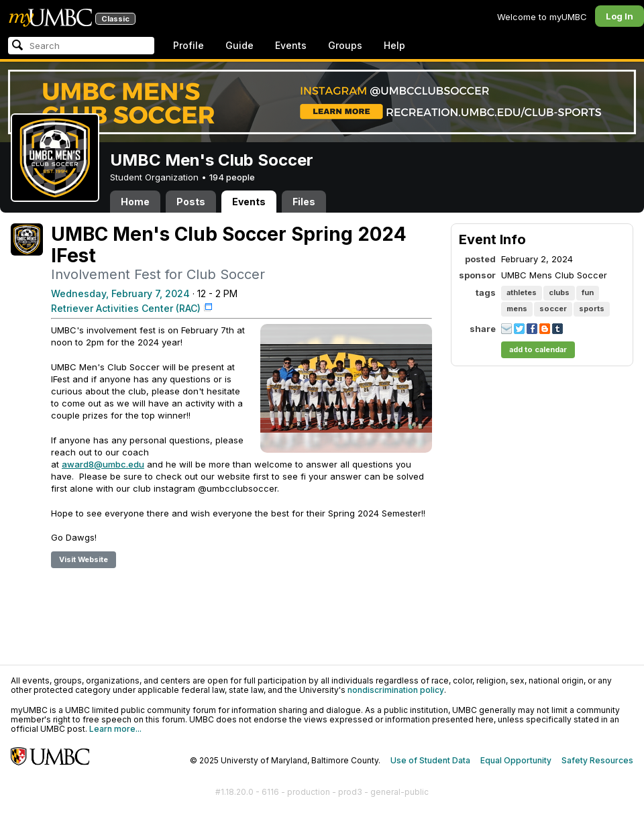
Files (304, 202)
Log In (620, 16)
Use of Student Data (430, 760)
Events (291, 45)
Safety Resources (597, 760)
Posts (191, 202)
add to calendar (538, 349)
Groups (345, 45)
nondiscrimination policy (396, 690)
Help (394, 45)
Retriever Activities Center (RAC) (126, 308)
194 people (232, 177)
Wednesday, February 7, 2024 (120, 293)
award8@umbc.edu (103, 464)
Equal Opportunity (516, 760)
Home (135, 202)
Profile (189, 45)
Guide (239, 45)
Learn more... (115, 729)
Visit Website (84, 559)
